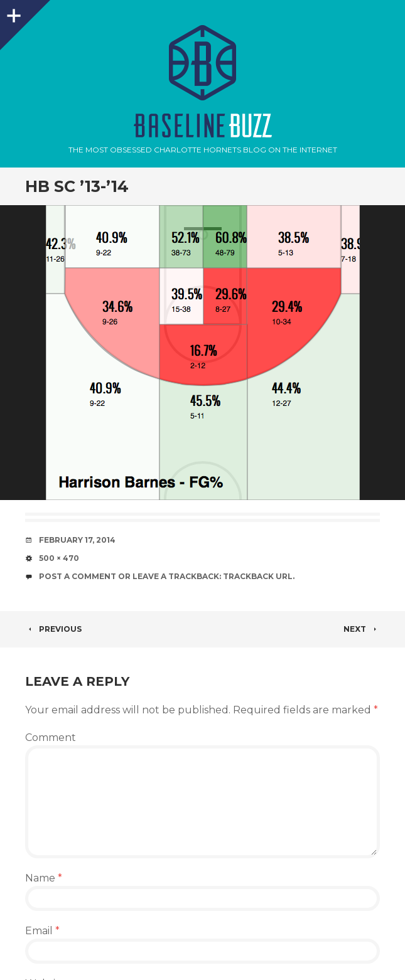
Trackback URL (258, 576)
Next (362, 629)
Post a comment (78, 576)
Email (42, 931)
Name (44, 878)
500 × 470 (59, 558)
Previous (53, 629)
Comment (51, 738)
